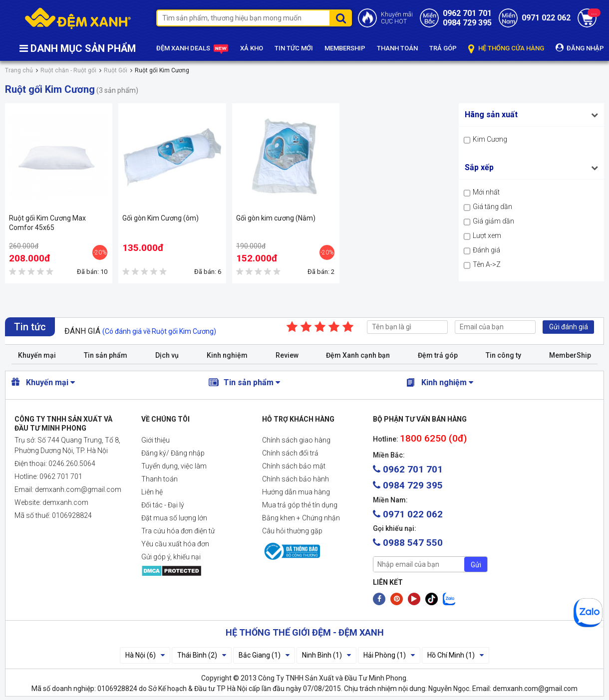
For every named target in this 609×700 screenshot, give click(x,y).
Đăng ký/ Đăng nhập (173, 453)
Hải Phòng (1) (389, 655)
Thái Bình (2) (202, 655)
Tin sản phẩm (106, 355)
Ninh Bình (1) (326, 655)
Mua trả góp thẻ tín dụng (300, 505)
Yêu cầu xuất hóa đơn (175, 544)
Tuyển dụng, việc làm (174, 466)
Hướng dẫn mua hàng (296, 492)
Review (287, 355)
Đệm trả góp (438, 355)
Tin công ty (503, 355)
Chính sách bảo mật (294, 466)
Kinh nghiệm (227, 355)
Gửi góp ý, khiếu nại (171, 557)
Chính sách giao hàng (296, 440)
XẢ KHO (252, 48)
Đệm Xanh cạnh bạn (358, 355)
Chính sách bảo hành (296, 479)
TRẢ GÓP (443, 48)
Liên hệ (152, 492)
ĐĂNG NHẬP (580, 48)
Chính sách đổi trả (290, 453)
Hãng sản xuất (491, 115)
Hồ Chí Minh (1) (456, 655)
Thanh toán (159, 479)
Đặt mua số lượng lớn (174, 518)
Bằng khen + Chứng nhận (301, 518)
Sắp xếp (479, 167)
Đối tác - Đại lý (163, 505)
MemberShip (570, 355)
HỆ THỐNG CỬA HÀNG (506, 49)
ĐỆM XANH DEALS (192, 49)
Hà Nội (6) (145, 655)
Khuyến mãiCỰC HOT (397, 18)
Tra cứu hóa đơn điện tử (178, 531)
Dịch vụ (167, 355)
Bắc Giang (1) (264, 655)
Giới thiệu (155, 440)
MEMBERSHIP (345, 48)
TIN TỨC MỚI (294, 48)
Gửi (476, 565)
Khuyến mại (37, 355)
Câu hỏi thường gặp (292, 531)
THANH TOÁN (397, 48)
